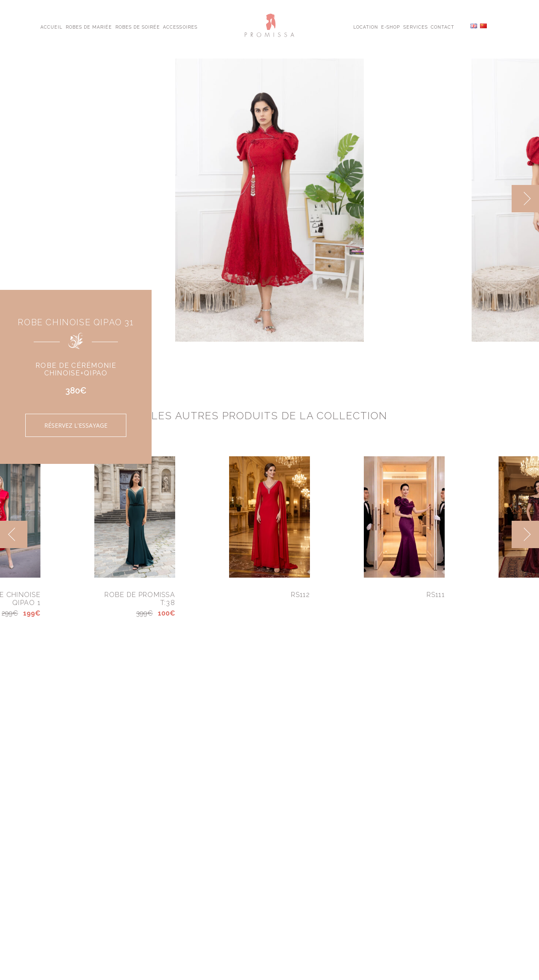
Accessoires (180, 27)
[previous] (14, 534)
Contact (443, 27)
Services (416, 27)
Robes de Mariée (89, 27)
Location (366, 27)
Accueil (51, 27)
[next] (525, 199)
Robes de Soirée (138, 27)
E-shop (391, 27)
